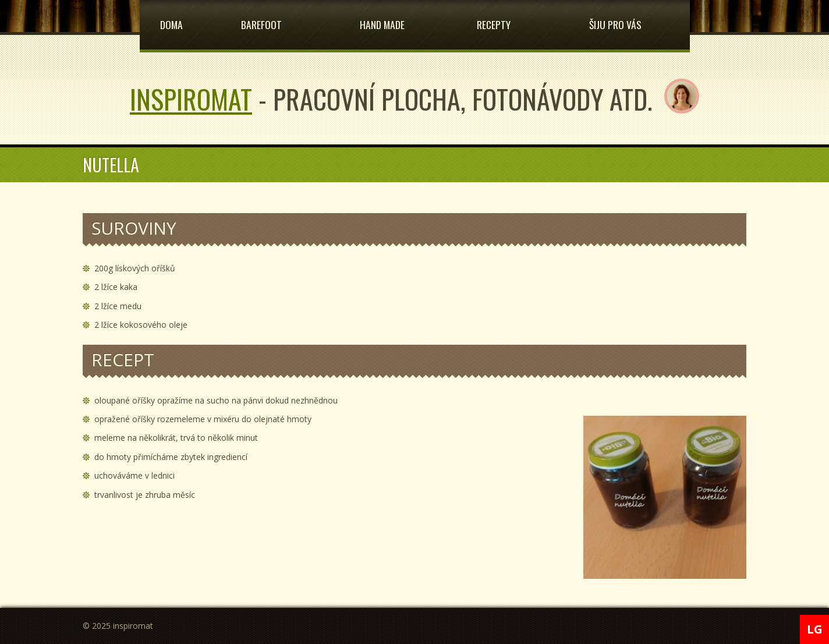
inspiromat (191, 98)
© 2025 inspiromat (118, 626)
